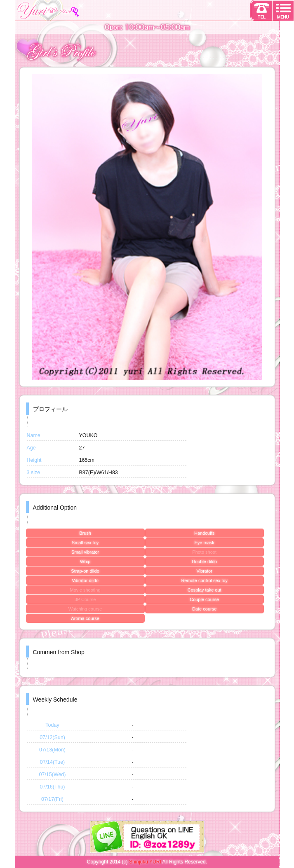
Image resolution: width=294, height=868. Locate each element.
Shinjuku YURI (145, 862)
